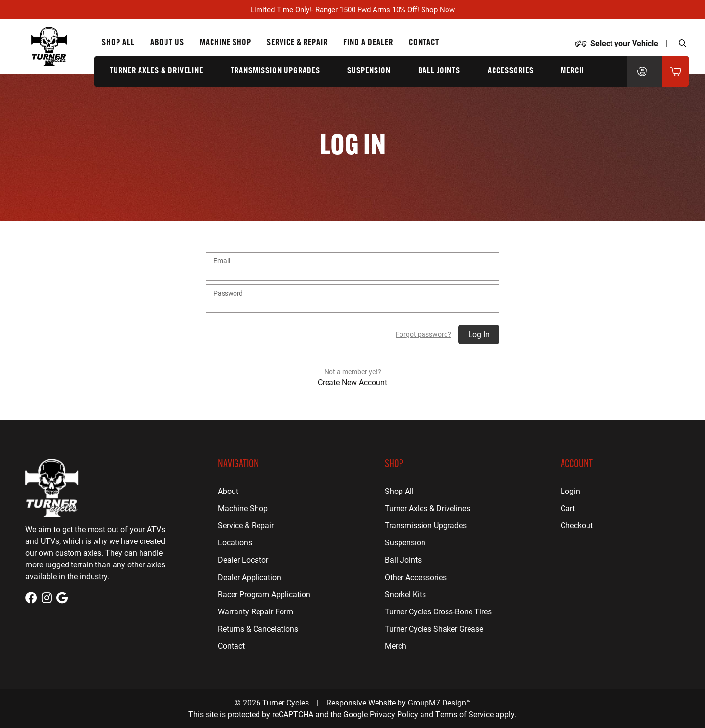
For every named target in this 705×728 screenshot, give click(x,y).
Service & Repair (246, 525)
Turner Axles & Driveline (156, 71)
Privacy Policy (394, 714)
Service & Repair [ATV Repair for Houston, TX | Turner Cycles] (297, 43)
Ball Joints (439, 71)
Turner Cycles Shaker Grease (434, 628)
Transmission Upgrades (275, 71)
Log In (479, 334)
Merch (572, 71)
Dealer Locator (243, 559)
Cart (568, 508)
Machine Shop (243, 508)
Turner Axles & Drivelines (427, 508)
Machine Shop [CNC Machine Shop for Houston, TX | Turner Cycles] (225, 43)
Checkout (577, 525)
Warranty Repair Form (256, 611)
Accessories (511, 71)
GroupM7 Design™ (439, 702)
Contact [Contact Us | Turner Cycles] (424, 43)
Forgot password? (423, 334)
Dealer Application (249, 577)
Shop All (118, 43)
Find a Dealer (368, 43)
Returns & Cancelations (258, 628)
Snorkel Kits (405, 594)
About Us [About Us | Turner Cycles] (167, 43)
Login (570, 491)
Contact (231, 646)
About (228, 491)
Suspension (369, 71)
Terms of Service (464, 714)
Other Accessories (416, 577)
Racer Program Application (264, 594)
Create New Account (352, 382)
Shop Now (438, 9)
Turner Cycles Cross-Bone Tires (438, 611)
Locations (235, 542)
